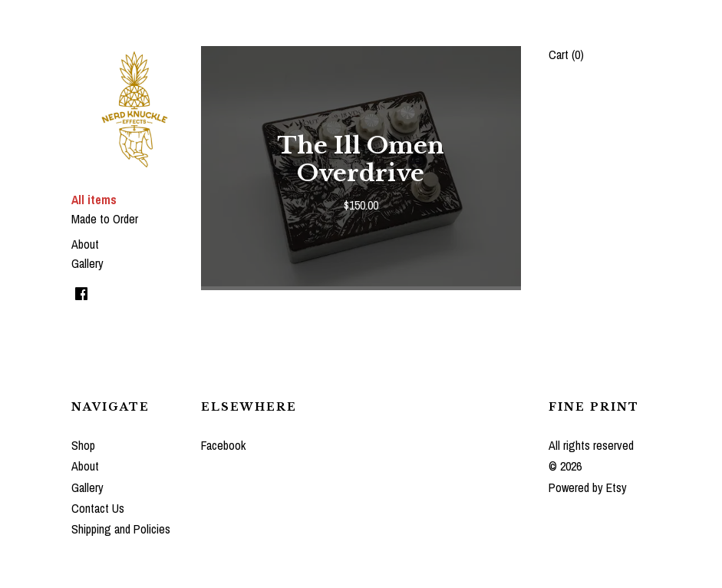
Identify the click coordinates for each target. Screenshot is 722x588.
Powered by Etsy (588, 487)
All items (94, 200)
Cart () (566, 55)
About (85, 244)
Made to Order (105, 219)
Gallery (87, 263)
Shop (83, 445)
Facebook (223, 445)
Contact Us (98, 508)
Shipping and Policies (121, 529)
